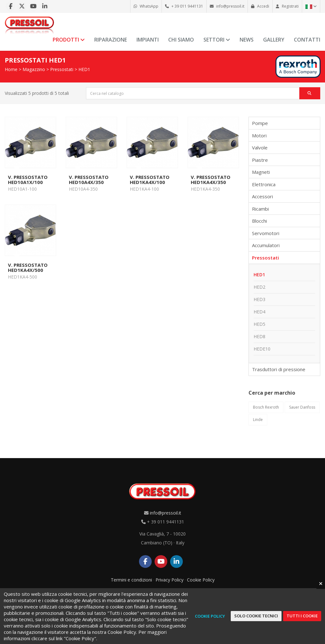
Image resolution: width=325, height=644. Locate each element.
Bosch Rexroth (266, 407)
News (247, 40)
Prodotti (69, 40)
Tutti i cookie (302, 616)
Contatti (307, 40)
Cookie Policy (201, 580)
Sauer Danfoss (302, 407)
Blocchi (259, 221)
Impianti (148, 40)
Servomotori (266, 233)
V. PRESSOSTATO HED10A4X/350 (89, 180)
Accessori (262, 196)
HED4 (259, 312)
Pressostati (62, 69)
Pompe (260, 123)
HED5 (259, 324)
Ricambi (260, 209)
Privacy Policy (169, 580)
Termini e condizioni (131, 580)
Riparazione (111, 40)
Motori (259, 135)
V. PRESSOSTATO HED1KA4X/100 (150, 180)
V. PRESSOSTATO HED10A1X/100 (28, 180)
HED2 (259, 287)
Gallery (274, 40)
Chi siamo (181, 40)
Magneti (261, 172)
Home (11, 69)
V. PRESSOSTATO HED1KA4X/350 (211, 180)
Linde (258, 420)
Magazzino (34, 69)
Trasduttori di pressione (279, 369)
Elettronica (264, 184)
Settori (217, 40)
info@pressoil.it (166, 513)
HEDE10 (262, 349)
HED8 (259, 336)
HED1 (84, 69)
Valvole (260, 148)
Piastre (260, 160)
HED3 (259, 299)
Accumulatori (266, 245)
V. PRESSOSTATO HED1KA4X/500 (28, 267)
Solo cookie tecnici (256, 616)
